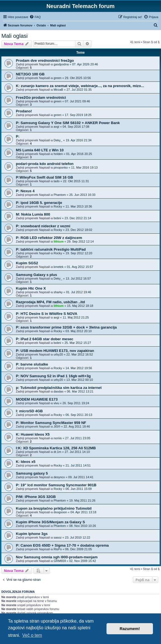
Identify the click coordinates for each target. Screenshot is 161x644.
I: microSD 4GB (29, 411)
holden (58, 154)
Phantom (60, 195)
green (58, 78)
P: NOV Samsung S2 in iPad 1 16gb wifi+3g (53, 376)
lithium (59, 241)
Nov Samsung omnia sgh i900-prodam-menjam (57, 557)
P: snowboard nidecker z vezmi (43, 226)
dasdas (59, 391)
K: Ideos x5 (26, 462)
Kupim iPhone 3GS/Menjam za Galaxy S (50, 522)
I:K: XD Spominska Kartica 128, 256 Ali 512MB (56, 448)
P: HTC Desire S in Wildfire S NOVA (47, 314)
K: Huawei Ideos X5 (33, 434)
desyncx (59, 477)
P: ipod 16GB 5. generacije (39, 203)
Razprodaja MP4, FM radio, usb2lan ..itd (50, 302)
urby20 (58, 354)
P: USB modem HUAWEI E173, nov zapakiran (55, 351)
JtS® (57, 426)
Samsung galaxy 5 (32, 473)
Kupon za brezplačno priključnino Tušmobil (54, 508)
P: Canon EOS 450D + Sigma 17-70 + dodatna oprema (62, 545)
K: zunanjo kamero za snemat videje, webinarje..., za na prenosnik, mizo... (80, 86)
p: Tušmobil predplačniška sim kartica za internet (59, 388)
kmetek (59, 267)
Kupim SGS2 (27, 263)
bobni (57, 218)
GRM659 (60, 561)
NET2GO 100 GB (30, 74)
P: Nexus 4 (25, 191)
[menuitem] (35, 17)
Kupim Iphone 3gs (32, 534)
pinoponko (61, 167)
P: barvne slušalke (32, 364)
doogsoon (60, 512)
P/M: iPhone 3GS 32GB (36, 497)
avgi (56, 127)
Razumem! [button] (130, 629)
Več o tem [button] (32, 635)
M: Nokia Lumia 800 (33, 214)
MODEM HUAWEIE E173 (37, 399)
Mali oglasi (14, 36)
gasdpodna (61, 64)
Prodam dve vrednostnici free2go (45, 61)
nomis (58, 438)
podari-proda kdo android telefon (45, 164)
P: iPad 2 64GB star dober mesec (45, 339)
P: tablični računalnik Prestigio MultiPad (51, 249)
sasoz (58, 537)
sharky (58, 292)
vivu (56, 403)
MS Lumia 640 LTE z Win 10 (40, 150)
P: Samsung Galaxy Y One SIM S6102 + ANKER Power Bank (68, 123)
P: (18, 136)
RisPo (58, 549)
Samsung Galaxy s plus (36, 275)
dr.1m (58, 452)
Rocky (58, 206)
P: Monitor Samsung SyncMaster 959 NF (51, 423)
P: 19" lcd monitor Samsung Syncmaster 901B (56, 485)
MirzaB (58, 90)
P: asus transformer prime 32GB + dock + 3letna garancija (66, 327)
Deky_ (58, 140)
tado (57, 181)
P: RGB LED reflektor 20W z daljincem (49, 238)
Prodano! (24, 111)
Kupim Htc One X (31, 288)
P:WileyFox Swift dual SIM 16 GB (44, 177)
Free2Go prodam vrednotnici (41, 98)
